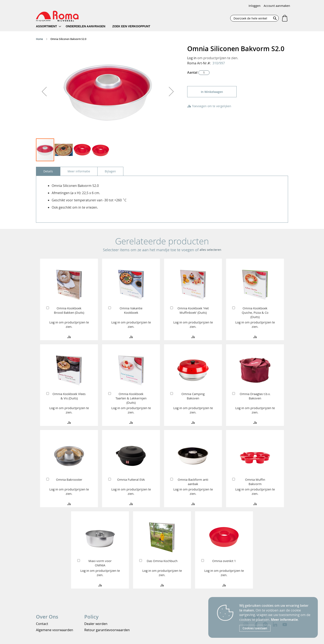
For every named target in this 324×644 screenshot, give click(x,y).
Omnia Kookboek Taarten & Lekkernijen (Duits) (131, 398)
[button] (44, 91)
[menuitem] (49, 26)
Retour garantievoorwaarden (107, 630)
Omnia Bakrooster (69, 479)
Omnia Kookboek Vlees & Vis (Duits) (69, 396)
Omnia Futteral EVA (131, 479)
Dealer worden (96, 624)
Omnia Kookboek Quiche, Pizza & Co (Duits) (255, 312)
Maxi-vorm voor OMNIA (100, 563)
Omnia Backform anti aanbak (193, 482)
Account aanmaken (277, 6)
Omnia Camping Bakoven (193, 396)
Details (48, 171)
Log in (192, 58)
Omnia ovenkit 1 (224, 561)
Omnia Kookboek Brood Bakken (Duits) (69, 310)
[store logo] (57, 16)
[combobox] (254, 18)
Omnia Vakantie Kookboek (131, 310)
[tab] (48, 171)
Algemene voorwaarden (55, 630)
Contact (42, 624)
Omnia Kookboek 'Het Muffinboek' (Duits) (193, 310)
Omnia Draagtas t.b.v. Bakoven (255, 396)
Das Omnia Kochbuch (162, 561)
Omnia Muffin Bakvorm (255, 482)
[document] (275, 617)
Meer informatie (284, 620)
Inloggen (255, 6)
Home (39, 39)
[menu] (96, 26)
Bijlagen (110, 171)
